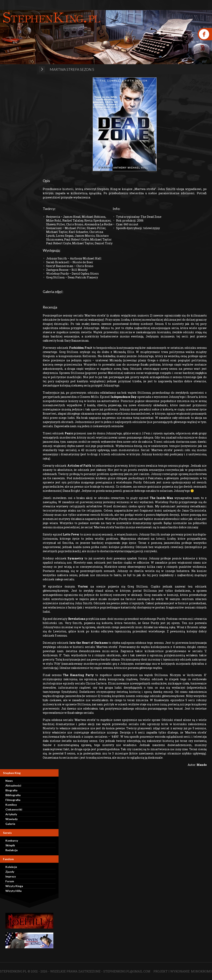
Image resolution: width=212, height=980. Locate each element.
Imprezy (11, 876)
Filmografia (13, 800)
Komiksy (11, 805)
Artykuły (11, 814)
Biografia (11, 790)
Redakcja (11, 850)
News (9, 781)
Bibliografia (13, 795)
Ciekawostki (14, 809)
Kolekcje (11, 867)
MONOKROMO (202, 971)
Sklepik (10, 845)
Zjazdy (10, 872)
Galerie (10, 824)
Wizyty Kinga (14, 886)
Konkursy (12, 840)
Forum (10, 881)
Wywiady (11, 819)
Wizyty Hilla (13, 891)
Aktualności (13, 785)
